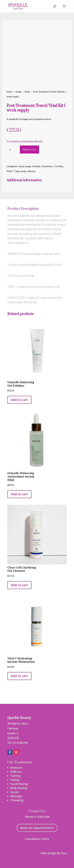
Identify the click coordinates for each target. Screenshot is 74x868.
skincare (31, 171)
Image (18, 92)
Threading (17, 800)
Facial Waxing (19, 784)
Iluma (27, 92)
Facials (15, 792)
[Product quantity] (11, 150)
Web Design (48, 853)
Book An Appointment (37, 828)
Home (9, 92)
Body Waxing (19, 788)
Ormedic (36, 166)
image (23, 171)
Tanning (15, 776)
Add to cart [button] (19, 400)
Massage (16, 796)
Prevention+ (47, 166)
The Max (59, 166)
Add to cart (29, 149)
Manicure (16, 768)
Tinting (15, 780)
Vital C (10, 171)
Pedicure (16, 772)
